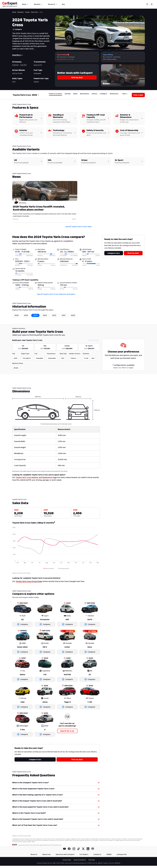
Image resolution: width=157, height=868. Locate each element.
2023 (45, 315)
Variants (68, 94)
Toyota (27, 12)
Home (14, 12)
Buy (63, 4)
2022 (54, 315)
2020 (73, 315)
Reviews (38, 4)
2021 (64, 315)
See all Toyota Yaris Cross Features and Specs (56, 294)
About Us (34, 854)
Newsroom (47, 854)
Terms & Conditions (80, 860)
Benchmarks (85, 94)
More (125, 94)
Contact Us (97, 854)
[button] (123, 75)
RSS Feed (92, 860)
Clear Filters (94, 340)
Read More (18, 55)
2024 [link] (41, 12)
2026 (17, 315)
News (25, 4)
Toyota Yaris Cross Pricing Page (29, 581)
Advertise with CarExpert (65, 854)
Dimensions (114, 94)
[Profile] (152, 4)
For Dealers (84, 854)
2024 (35, 315)
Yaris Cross (34, 12)
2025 (26, 315)
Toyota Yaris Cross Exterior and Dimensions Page (36, 477)
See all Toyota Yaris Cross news (79, 227)
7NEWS (109, 854)
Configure (104, 94)
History (94, 94)
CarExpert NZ (122, 854)
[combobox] (35, 95)
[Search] (147, 4)
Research (53, 4)
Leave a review (112, 59)
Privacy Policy (67, 860)
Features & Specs (56, 94)
